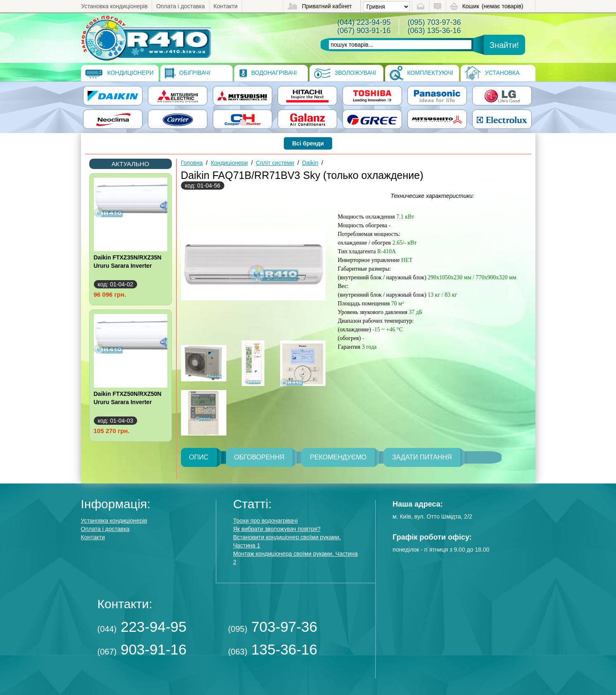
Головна (192, 163)
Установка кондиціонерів (115, 6)
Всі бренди (308, 143)
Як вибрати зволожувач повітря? (277, 529)
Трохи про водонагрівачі (265, 521)
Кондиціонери (119, 73)
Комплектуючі (421, 73)
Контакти (226, 6)
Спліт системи (275, 163)
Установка (492, 73)
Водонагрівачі (268, 73)
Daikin (310, 163)
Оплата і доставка (181, 6)
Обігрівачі (187, 73)
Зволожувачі (345, 73)
